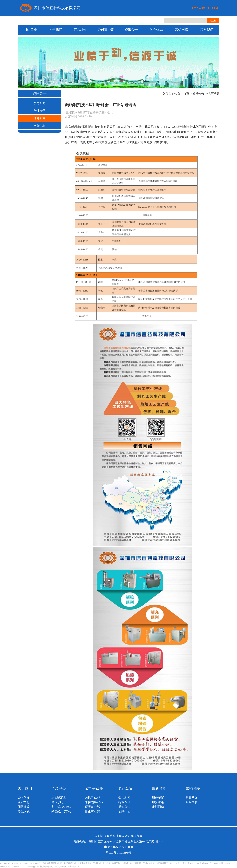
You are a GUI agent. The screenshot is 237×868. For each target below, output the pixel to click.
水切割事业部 (94, 802)
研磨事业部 (92, 807)
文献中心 (39, 126)
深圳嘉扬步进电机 (45, 867)
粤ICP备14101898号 (118, 853)
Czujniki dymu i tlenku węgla (24, 867)
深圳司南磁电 (135, 863)
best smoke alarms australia (31, 863)
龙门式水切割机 (62, 807)
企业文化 (24, 802)
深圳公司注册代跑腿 (102, 863)
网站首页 (30, 30)
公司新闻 (39, 103)
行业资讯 (39, 111)
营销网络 (182, 30)
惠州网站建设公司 (68, 863)
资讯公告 (131, 30)
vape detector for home (9, 863)
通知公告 (39, 118)
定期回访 (158, 807)
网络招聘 (192, 802)
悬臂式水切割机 (62, 812)
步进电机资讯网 (85, 863)
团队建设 (24, 807)
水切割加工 (59, 797)
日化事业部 (92, 812)
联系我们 (207, 30)
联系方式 (24, 812)
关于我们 (55, 30)
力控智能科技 (162, 863)
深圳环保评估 (175, 863)
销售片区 (192, 797)
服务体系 (156, 30)
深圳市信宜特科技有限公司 (57, 8)
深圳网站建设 (60, 867)
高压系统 (57, 802)
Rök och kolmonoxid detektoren (195, 863)
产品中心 (81, 30)
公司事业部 (106, 30)
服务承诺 (158, 802)
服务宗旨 (158, 797)
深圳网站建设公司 (51, 863)
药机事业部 (92, 797)
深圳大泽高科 (149, 863)
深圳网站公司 (73, 867)
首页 (186, 94)
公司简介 (24, 797)
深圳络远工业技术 (120, 863)
